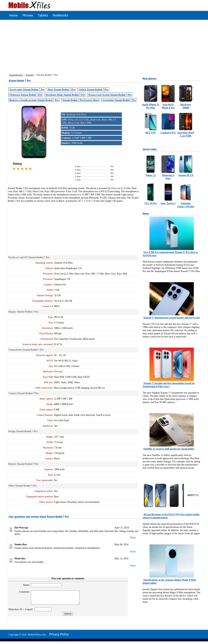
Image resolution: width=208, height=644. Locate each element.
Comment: (23, 592)
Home (13, 15)
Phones (28, 15)
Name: (25, 585)
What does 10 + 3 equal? (21, 612)
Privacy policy (59, 637)
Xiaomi (30, 75)
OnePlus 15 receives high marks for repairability (169, 449)
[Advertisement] (104, 46)
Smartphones (16, 75)
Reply (133, 537)
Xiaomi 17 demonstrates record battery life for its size (172, 318)
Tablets (43, 15)
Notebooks (61, 15)
